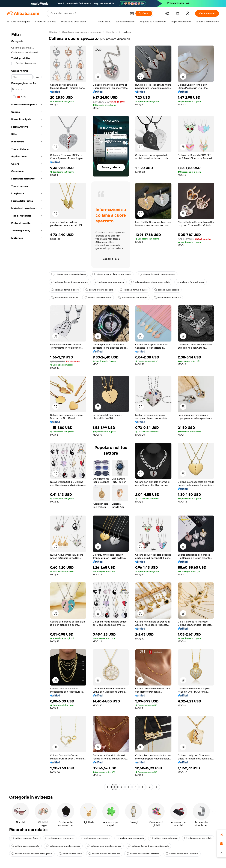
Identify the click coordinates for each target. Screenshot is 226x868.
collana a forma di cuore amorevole (112, 274)
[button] (132, 13)
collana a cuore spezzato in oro (68, 274)
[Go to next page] (157, 787)
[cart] (178, 14)
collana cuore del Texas (64, 298)
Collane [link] (127, 32)
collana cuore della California (143, 854)
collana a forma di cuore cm (104, 854)
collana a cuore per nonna (110, 282)
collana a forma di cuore (191, 282)
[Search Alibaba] (89, 13)
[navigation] (27, 410)
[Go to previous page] (107, 787)
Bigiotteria (112, 32)
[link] (221, 834)
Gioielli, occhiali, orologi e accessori (81, 32)
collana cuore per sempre (133, 298)
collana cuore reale (70, 854)
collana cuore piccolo (167, 290)
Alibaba (53, 32)
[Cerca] (144, 13)
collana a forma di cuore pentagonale (148, 846)
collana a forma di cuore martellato (151, 282)
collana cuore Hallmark (167, 298)
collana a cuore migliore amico (63, 846)
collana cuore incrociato (198, 838)
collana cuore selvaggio (130, 838)
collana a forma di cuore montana (157, 274)
